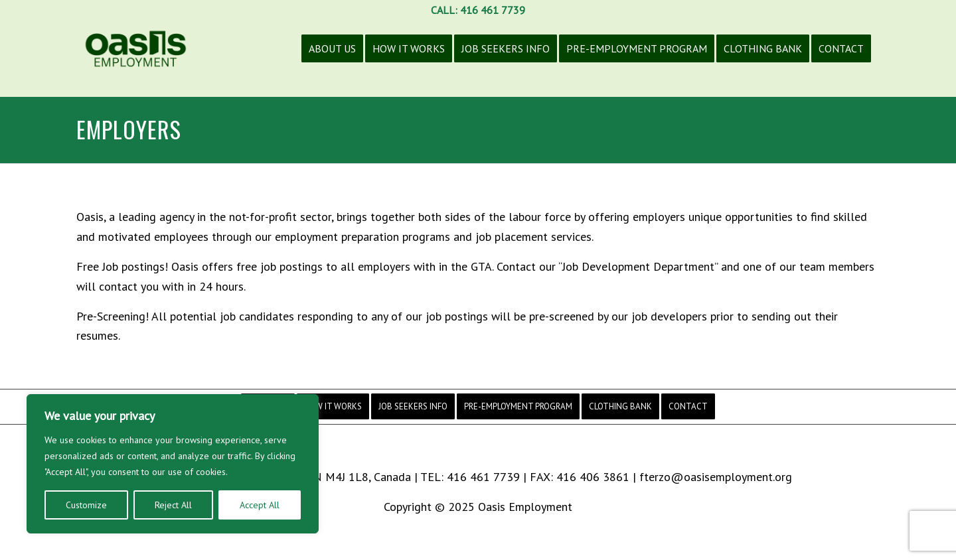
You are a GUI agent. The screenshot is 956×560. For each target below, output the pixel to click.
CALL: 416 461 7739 (478, 10)
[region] (173, 464)
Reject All (173, 505)
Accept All (260, 505)
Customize (86, 505)
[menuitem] (332, 58)
